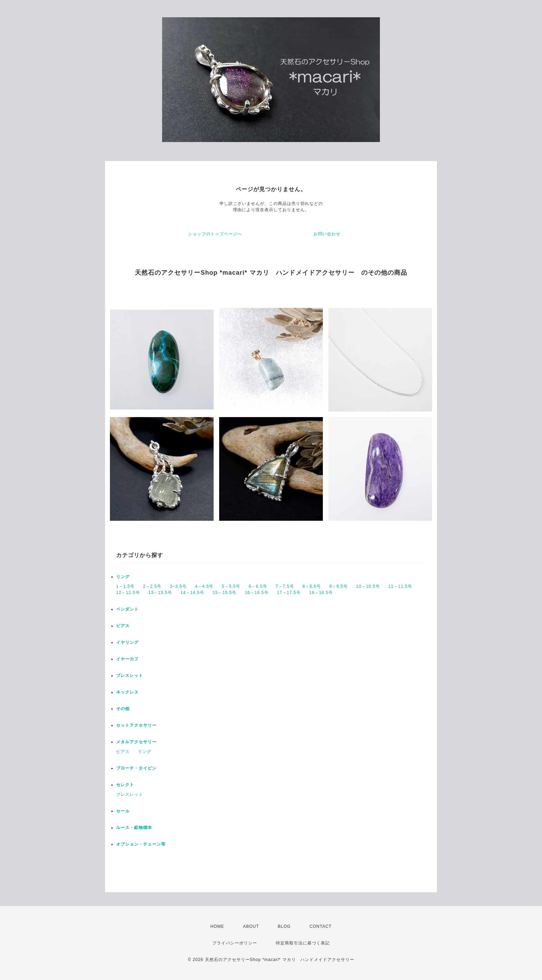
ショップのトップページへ (215, 234)
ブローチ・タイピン (136, 768)
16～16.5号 (257, 593)
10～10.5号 (368, 586)
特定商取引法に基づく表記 (303, 943)
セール (123, 811)
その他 (123, 709)
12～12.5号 (128, 593)
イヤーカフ (127, 659)
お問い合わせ (327, 234)
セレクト (125, 785)
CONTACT (320, 926)
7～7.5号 (285, 586)
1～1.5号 (125, 586)
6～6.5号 (258, 586)
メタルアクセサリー (136, 742)
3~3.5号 (178, 586)
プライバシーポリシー (235, 943)
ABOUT (251, 926)
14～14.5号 (192, 593)
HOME (217, 926)
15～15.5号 (225, 593)
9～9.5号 (339, 586)
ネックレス (127, 692)
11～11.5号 (400, 586)
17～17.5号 (289, 593)
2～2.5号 (152, 586)
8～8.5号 (312, 586)
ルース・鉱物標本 (134, 828)
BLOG (284, 926)
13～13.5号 (160, 593)
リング (123, 577)
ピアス (123, 626)
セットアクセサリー (136, 725)
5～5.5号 (231, 586)
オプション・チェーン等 (141, 844)
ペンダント (127, 609)
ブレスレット (130, 676)
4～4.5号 (204, 586)
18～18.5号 (321, 593)
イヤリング (127, 642)
